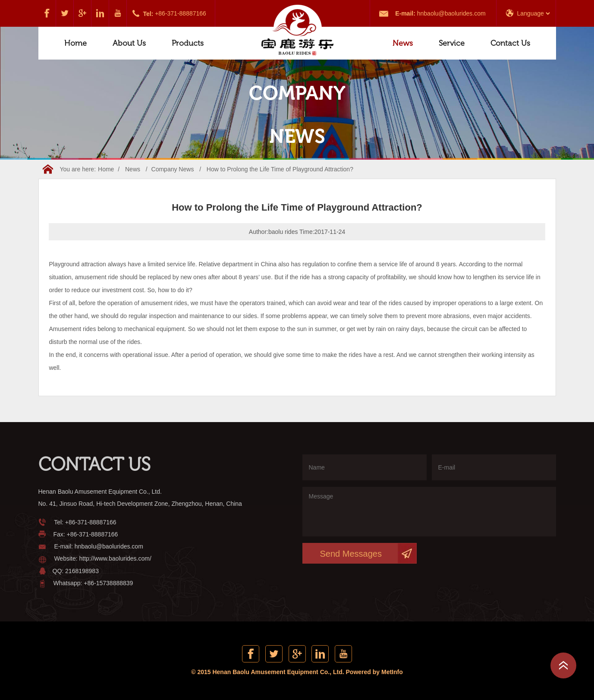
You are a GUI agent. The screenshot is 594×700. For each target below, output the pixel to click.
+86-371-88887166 (181, 13)
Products (188, 43)
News (403, 43)
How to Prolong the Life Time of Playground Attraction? (280, 169)
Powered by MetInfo (374, 672)
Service (452, 43)
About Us (129, 43)
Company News (173, 169)
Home (75, 43)
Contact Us (510, 43)
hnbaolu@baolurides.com (451, 13)
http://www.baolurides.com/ (115, 558)
